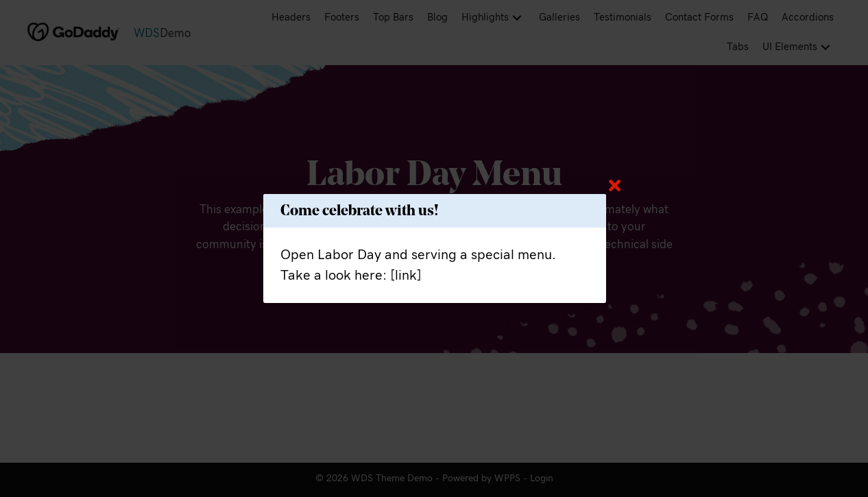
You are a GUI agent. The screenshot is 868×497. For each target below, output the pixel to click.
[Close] (615, 185)
